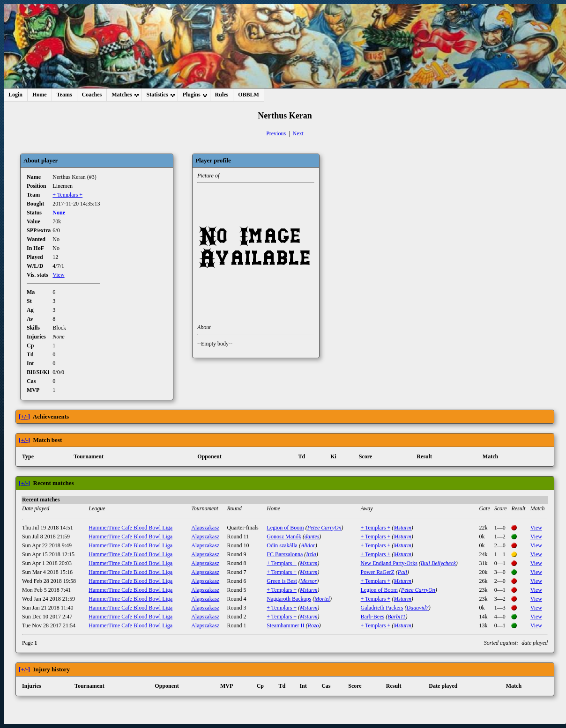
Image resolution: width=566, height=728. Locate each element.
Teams (64, 95)
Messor (309, 581)
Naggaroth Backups (289, 599)
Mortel (322, 599)
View (58, 275)
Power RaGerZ (378, 572)
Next (298, 133)
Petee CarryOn (324, 528)
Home (40, 95)
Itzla (311, 554)
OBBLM (249, 95)
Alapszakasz (205, 528)
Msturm (402, 528)
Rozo (313, 625)
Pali (402, 572)
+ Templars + (67, 195)
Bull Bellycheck (438, 563)
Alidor (308, 545)
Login (15, 95)
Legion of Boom (285, 528)
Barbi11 (396, 617)
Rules (222, 95)
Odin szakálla (282, 545)
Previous (276, 133)
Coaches (92, 95)
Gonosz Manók (284, 537)
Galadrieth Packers (382, 608)
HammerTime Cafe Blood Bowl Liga (130, 528)
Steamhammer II (285, 625)
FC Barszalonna (285, 554)
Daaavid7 (417, 608)
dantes (312, 537)
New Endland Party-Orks (389, 563)
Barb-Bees (373, 617)
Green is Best (282, 581)
